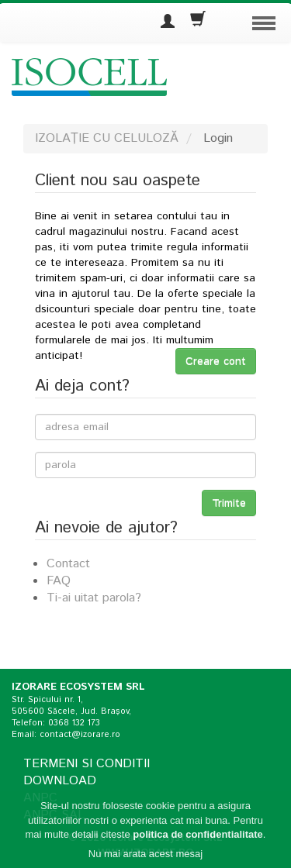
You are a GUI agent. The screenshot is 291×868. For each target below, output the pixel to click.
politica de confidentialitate (198, 838)
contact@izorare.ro (80, 735)
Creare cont (216, 361)
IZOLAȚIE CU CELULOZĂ (107, 138)
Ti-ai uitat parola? (94, 598)
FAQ (59, 581)
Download (60, 781)
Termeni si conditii (87, 764)
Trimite (229, 503)
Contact (68, 564)
